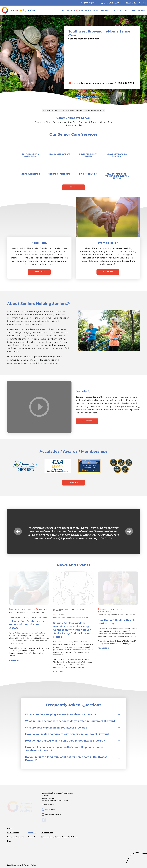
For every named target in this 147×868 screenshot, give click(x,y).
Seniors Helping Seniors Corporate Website (59, 837)
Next (129, 531)
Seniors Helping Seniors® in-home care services (27, 612)
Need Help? (39, 243)
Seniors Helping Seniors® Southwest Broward (71, 618)
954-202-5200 (110, 3)
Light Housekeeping (30, 174)
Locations (106, 10)
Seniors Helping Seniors (78, 667)
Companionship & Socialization (30, 155)
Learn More (39, 272)
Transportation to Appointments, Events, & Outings (117, 176)
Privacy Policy (30, 865)
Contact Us (74, 483)
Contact (125, 10)
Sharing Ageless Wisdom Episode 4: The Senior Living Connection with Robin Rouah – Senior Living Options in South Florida (73, 630)
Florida (61, 110)
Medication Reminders (59, 174)
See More (73, 187)
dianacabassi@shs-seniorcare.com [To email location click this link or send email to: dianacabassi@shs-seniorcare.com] (92, 83)
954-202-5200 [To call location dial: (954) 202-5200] (126, 83)
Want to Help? (108, 243)
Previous (18, 531)
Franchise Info (138, 10)
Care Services (68, 10)
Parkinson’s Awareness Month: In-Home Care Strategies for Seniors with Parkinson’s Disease (29, 651)
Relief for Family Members (88, 155)
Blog (116, 10)
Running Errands (88, 174)
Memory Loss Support (59, 154)
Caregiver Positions (89, 10)
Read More (14, 660)
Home (45, 110)
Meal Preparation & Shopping (117, 155)
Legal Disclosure (14, 865)
